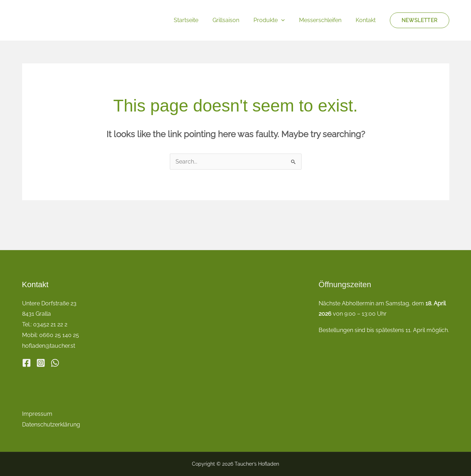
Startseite (199, 20)
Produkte (276, 20)
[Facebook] (27, 362)
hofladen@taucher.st (49, 345)
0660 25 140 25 (59, 335)
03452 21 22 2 (50, 324)
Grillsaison (236, 20)
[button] (288, 20)
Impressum (37, 413)
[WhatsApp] (55, 362)
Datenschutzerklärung (51, 424)
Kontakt (367, 20)
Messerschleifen (325, 20)
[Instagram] (41, 362)
